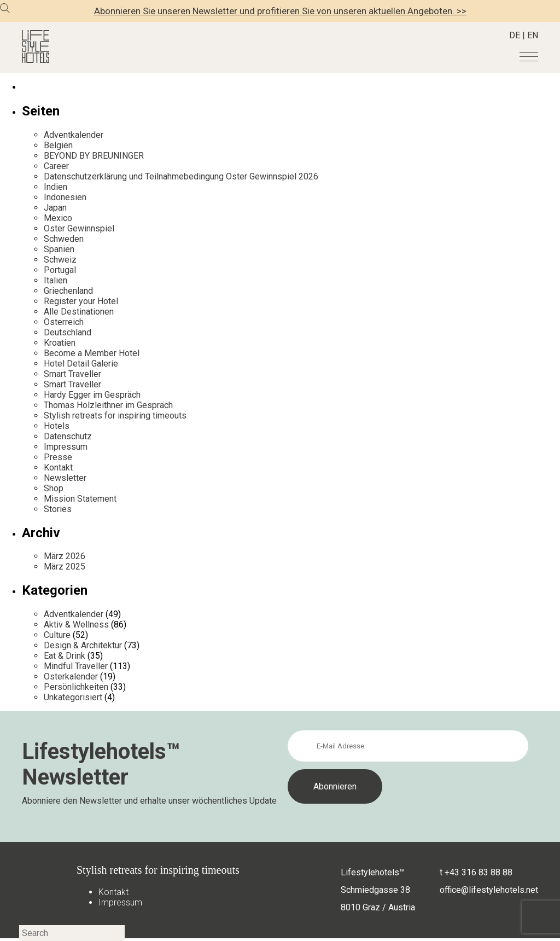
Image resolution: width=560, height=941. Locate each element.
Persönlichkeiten (76, 687)
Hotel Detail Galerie (81, 364)
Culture (57, 635)
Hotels (57, 426)
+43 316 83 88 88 (479, 872)
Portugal (60, 270)
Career (56, 166)
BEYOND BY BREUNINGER (94, 156)
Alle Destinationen (79, 312)
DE (515, 35)
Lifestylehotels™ (373, 872)
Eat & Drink (65, 656)
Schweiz (60, 260)
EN (533, 35)
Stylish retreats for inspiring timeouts (115, 416)
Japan (55, 208)
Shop (54, 488)
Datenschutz (68, 436)
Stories (58, 509)
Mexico (58, 218)
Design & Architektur (83, 645)
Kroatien (60, 343)
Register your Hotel (81, 301)
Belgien (58, 145)
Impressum (66, 447)
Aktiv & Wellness (76, 625)
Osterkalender (71, 676)
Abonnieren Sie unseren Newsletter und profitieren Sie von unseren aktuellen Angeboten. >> (280, 11)
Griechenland (68, 291)
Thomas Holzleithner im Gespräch (108, 405)
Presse (58, 457)
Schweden (64, 239)
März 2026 (65, 556)
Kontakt (58, 467)
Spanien (59, 249)
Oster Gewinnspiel (79, 228)
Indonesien (65, 197)
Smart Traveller (72, 374)
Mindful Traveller (76, 666)
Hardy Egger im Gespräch (92, 395)
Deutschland (68, 332)
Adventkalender (74, 135)
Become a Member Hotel (92, 353)
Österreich (64, 322)
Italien (56, 280)
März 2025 (65, 567)
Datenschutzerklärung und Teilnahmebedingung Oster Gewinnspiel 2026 (181, 176)
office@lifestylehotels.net (489, 890)
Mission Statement (80, 499)
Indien (56, 187)
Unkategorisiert (73, 697)
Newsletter (65, 478)
